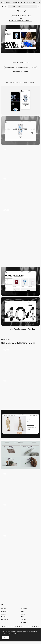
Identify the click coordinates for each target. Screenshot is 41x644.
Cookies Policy (15, 634)
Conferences (5, 620)
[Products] (20, 455)
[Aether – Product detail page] (20, 486)
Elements (4, 614)
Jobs (23, 611)
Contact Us (24, 622)
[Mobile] (20, 100)
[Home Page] (20, 362)
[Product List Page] (20, 281)
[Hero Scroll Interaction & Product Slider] (20, 251)
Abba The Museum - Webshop (20, 20)
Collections (4, 611)
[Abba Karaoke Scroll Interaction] (20, 191)
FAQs (23, 617)
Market (23, 614)
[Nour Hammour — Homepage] (20, 517)
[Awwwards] (6, 6)
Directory (4, 617)
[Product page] (20, 424)
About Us (24, 620)
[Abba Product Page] (20, 221)
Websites (4, 608)
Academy (24, 608)
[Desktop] (20, 131)
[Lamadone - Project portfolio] (20, 547)
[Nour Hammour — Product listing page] (20, 393)
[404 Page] (20, 311)
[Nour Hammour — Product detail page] (20, 577)
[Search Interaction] (20, 161)
